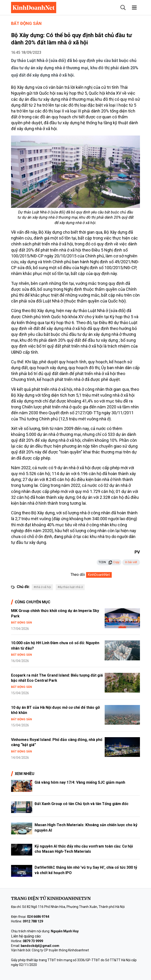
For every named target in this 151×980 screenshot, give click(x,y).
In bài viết (131, 562)
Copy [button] (114, 562)
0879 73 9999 (33, 941)
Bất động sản (26, 23)
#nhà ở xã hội (42, 587)
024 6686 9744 (38, 917)
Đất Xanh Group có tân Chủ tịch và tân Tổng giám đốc (81, 804)
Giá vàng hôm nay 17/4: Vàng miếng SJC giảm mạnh (80, 782)
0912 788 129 (33, 921)
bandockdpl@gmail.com (40, 946)
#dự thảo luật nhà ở (70, 587)
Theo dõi (78, 575)
